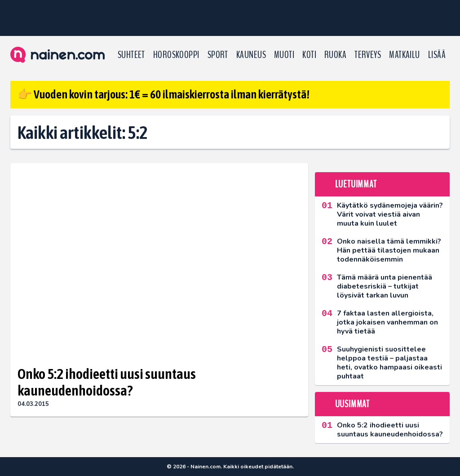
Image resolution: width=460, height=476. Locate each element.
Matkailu (405, 55)
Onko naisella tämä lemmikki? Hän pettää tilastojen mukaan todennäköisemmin (389, 250)
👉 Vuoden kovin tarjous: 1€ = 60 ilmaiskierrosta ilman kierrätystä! (164, 94)
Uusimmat (352, 404)
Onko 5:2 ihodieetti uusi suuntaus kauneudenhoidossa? (107, 382)
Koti (309, 55)
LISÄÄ (437, 55)
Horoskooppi (176, 55)
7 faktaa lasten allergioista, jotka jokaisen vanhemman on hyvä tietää (387, 322)
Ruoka (335, 55)
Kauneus (251, 55)
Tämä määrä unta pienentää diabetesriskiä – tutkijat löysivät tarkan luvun (385, 286)
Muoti (284, 55)
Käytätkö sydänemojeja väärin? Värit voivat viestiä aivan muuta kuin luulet (390, 214)
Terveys (368, 55)
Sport (218, 55)
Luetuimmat (356, 184)
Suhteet (131, 55)
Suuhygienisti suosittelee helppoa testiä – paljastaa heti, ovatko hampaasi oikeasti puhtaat (389, 363)
